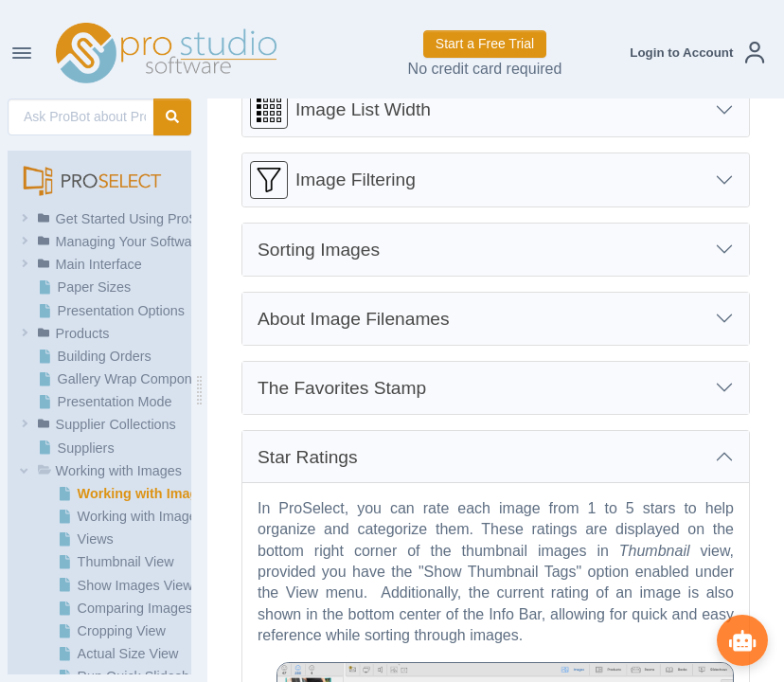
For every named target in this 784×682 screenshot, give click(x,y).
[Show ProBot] (741, 639)
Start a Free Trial (485, 44)
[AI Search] (81, 117)
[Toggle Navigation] (22, 53)
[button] (697, 53)
